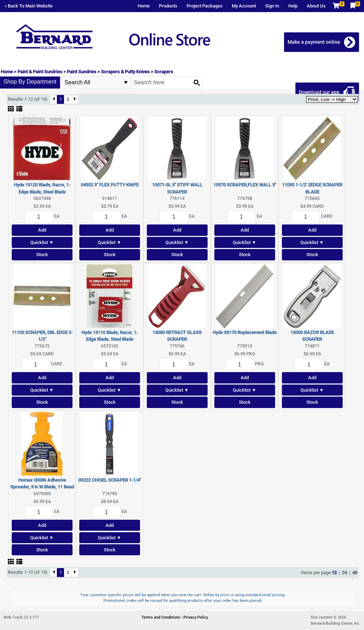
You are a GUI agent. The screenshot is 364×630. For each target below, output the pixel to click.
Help (293, 6)
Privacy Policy (196, 617)
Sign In (272, 6)
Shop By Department (30, 82)
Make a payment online (315, 42)
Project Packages (205, 6)
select (126, 83)
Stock (42, 255)
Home (144, 6)
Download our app (320, 92)
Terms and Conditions (161, 617)
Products (168, 6)
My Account (244, 6)
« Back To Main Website (29, 6)
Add (42, 230)
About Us (316, 6)
